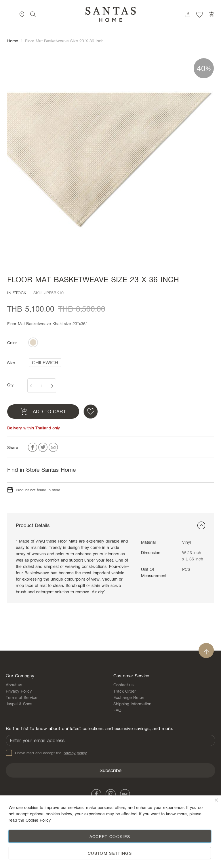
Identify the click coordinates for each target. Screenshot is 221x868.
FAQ (117, 710)
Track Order (125, 691)
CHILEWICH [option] (45, 363)
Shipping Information (132, 704)
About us (14, 685)
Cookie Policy (38, 820)
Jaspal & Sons (19, 704)
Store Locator (22, 14)
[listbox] (33, 342)
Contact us (123, 685)
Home (13, 41)
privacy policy (75, 753)
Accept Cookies (110, 836)
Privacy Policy (19, 691)
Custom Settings (110, 853)
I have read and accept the (46, 753)
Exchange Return (129, 697)
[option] (33, 342)
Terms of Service (22, 697)
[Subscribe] (110, 770)
